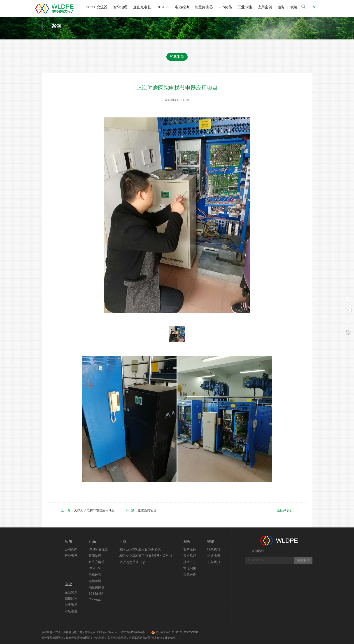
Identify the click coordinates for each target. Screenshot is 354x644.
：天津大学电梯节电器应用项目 (88, 510)
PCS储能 (225, 7)
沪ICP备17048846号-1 (134, 632)
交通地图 (214, 556)
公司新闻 (71, 549)
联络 (294, 7)
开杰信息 (170, 638)
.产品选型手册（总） (134, 562)
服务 (281, 7)
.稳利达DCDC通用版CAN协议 (140, 549)
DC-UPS (163, 7)
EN (313, 7)
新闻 (68, 541)
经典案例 (177, 57)
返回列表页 (285, 510)
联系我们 (214, 549)
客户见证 (190, 556)
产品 (92, 541)
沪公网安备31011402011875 (171, 632)
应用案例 (265, 7)
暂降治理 (120, 7)
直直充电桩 (142, 7)
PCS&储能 (96, 594)
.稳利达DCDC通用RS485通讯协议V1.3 (146, 556)
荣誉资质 (71, 605)
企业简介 (71, 592)
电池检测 (182, 7)
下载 (123, 541)
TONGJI (193, 632)
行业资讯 (71, 556)
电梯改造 (95, 575)
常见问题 (190, 568)
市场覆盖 (71, 611)
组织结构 (71, 599)
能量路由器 (204, 7)
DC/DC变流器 (97, 7)
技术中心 (190, 562)
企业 (68, 584)
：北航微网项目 (141, 510)
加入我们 (214, 562)
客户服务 (190, 549)
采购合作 (190, 575)
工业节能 (245, 7)
